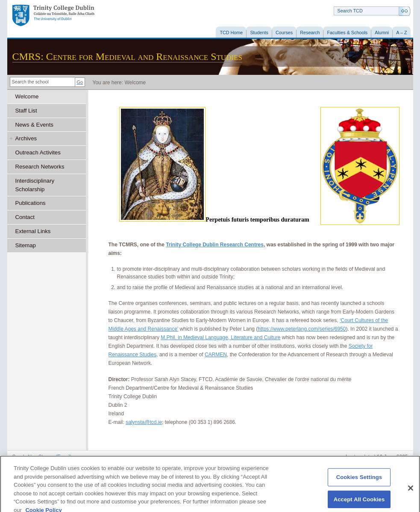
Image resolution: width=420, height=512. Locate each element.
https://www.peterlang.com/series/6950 (302, 329)
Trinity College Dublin (53, 16)
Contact (25, 217)
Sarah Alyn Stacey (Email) (42, 457)
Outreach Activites (38, 152)
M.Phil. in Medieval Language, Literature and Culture (220, 337)
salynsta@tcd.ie (144, 422)
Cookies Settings (359, 481)
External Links (33, 231)
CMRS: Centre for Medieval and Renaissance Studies (127, 56)
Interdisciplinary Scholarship (35, 185)
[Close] (411, 493)
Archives (26, 138)
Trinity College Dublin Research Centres (215, 245)
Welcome (27, 96)
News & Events (34, 125)
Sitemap (26, 245)
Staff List (26, 111)
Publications (31, 203)
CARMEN (216, 355)
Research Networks (40, 167)
